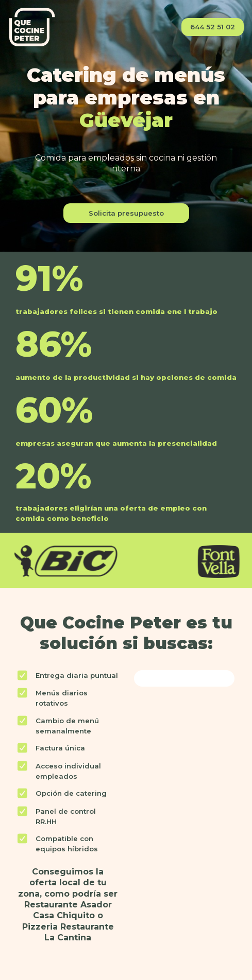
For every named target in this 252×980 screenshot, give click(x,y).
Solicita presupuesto (126, 213)
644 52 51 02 (213, 27)
